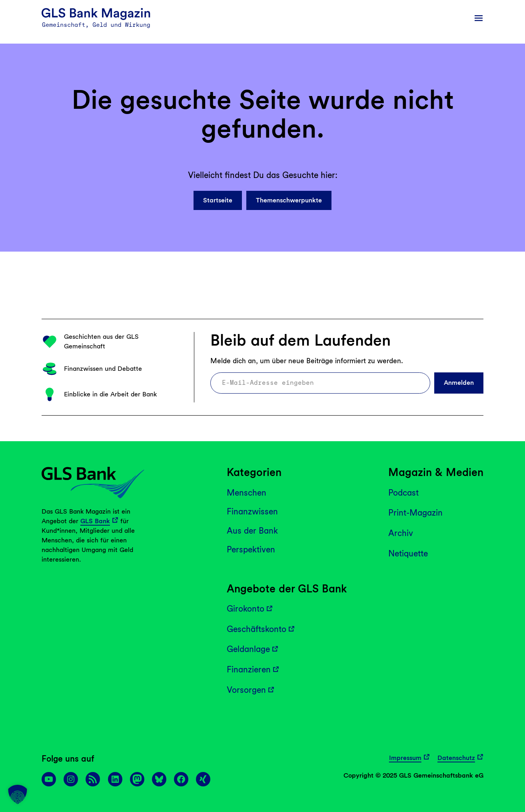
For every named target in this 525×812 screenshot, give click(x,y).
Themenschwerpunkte (289, 200)
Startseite (218, 200)
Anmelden (459, 383)
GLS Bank (95, 521)
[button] (18, 794)
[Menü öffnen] (479, 18)
